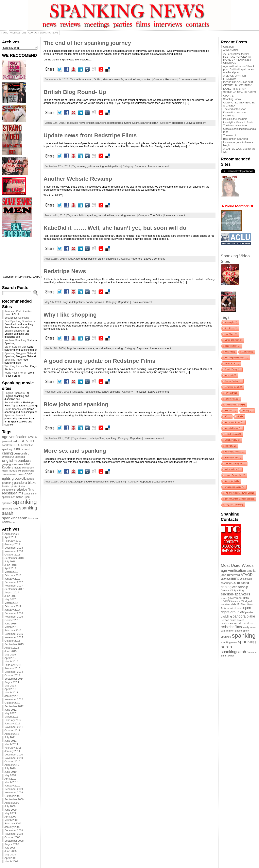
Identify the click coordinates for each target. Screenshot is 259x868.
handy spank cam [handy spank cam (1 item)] (234, 422)
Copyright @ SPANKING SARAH (22, 277)
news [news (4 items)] (21, 475)
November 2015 (14, 637)
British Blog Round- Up (75, 92)
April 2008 (10, 858)
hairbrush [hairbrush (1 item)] (230, 411)
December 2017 (14, 582)
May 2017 (10, 599)
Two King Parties (14, 366)
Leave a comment (196, 123)
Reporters (171, 79)
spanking (111, 259)
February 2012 (13, 720)
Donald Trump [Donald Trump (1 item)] (232, 369)
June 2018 (11, 565)
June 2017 (11, 596)
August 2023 (12, 534)
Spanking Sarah (14, 415)
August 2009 (12, 803)
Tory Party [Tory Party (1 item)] (231, 393)
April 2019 (10, 537)
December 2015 (14, 634)
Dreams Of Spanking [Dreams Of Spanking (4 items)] (13, 457)
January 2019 (12, 544)
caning (82, 166)
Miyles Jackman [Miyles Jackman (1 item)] (233, 340)
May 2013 (10, 686)
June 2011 (11, 741)
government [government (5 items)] (16, 464)
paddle (88, 482)
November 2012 (14, 699)
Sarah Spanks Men (15, 347)
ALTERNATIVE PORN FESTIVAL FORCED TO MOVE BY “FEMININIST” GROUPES (238, 58)
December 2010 (14, 755)
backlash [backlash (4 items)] (7, 445)
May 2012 (10, 713)
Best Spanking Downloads (20, 321)
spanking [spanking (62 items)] (25, 502)
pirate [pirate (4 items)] (14, 487)
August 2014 (12, 682)
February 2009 (13, 823)
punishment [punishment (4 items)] (8, 490)
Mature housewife (113, 79)
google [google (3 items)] (5, 464)
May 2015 (10, 655)
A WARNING (231, 50)
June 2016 (11, 624)
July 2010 (10, 768)
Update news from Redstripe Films (90, 135)
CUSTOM (229, 47)
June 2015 (11, 651)
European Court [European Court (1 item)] (233, 387)
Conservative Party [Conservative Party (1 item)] (235, 405)
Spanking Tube (13, 360)
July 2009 (10, 806)
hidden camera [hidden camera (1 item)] (233, 458)
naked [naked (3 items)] (14, 475)
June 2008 (11, 851)
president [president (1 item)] (230, 375)
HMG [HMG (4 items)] (27, 464)
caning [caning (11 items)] (7, 453)
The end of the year (234, 109)
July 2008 (10, 848)
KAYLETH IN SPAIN (235, 89)
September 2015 (14, 644)
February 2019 (13, 541)
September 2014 (14, 679)
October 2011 (12, 730)
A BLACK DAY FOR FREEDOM (235, 77)
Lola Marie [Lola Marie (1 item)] (231, 334)
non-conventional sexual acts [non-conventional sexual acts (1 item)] (239, 499)
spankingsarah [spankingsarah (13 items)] (15, 518)
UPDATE (228, 96)
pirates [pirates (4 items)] (22, 487)
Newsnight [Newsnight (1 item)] (231, 322)
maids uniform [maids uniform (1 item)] (232, 469)
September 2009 (14, 799)
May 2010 (10, 775)
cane (81, 392)
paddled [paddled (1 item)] (230, 352)
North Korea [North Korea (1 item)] (232, 399)
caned (89, 79)
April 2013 (10, 689)
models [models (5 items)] (13, 471)
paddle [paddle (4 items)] (30, 479)
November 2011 (14, 727)
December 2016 (14, 613)
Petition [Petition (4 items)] (6, 487)
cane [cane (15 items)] (17, 449)
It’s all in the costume (235, 119)
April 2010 (10, 779)
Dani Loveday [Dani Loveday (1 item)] (232, 440)
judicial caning (96, 166)
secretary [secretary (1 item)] (230, 446)
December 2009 (14, 789)
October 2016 (12, 620)
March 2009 (11, 820)
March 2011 (11, 744)
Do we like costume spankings (234, 114)
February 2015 (13, 665)
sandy (101, 259)
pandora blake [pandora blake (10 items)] (25, 483)
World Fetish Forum (16, 373)
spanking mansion (126, 215)
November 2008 (14, 834)
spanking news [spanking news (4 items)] (10, 509)
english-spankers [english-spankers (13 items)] (17, 460)
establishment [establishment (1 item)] (232, 346)
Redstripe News (65, 271)
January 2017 (12, 610)
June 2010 (11, 772)
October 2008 (12, 837)
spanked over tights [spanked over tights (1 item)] (235, 464)
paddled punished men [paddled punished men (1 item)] (236, 358)
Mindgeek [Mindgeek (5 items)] (28, 468)
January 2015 (12, 668)
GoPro (98, 79)
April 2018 (10, 568)
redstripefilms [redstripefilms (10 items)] (13, 493)
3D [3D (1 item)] (227, 416)
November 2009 (14, 792)
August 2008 (12, 844)
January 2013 (12, 696)
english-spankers (96, 123)
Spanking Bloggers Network (20, 353)
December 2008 (14, 830)
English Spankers (15, 331)
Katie (77, 259)
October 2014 (12, 675)
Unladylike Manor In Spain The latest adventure (238, 124)
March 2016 (11, 627)
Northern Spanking (15, 340)
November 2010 (14, 758)
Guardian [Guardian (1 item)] (247, 352)
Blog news (79, 123)
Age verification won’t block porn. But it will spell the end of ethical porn (239, 69)
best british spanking (85, 215)
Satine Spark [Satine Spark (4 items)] (23, 497)
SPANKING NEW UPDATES (240, 92)
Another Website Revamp (78, 179)
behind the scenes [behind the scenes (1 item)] (234, 452)
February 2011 (13, 748)
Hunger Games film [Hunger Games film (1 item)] (235, 475)
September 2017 (14, 589)
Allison (80, 79)
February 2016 (13, 630)
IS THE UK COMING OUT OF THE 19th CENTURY (238, 84)
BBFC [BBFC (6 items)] (16, 445)
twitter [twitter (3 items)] (12, 522)
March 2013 (11, 692)
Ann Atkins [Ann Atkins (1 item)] (231, 328)
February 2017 (13, 606)
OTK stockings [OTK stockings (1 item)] (233, 434)
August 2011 (12, 734)
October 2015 (12, 641)
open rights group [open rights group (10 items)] (17, 476)
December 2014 (14, 672)
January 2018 (12, 579)
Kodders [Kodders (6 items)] (7, 467)
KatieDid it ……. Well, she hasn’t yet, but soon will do (115, 228)
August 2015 (12, 648)
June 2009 (11, 810)
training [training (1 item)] (248, 411)
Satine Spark (132, 123)
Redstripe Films (13, 402)
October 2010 (12, 761)
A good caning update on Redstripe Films (99, 361)
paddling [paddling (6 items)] (8, 483)
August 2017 (12, 592)
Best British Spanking (17, 318)
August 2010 (12, 765)
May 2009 (10, 813)
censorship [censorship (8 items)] (21, 453)
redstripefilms (132, 79)
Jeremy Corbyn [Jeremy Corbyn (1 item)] (233, 381)
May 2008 (10, 855)
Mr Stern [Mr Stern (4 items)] (23, 471)
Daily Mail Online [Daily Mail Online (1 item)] (234, 505)
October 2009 (12, 796)
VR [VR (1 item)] (240, 416)
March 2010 (11, 782)
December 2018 (14, 548)
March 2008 (11, 861)
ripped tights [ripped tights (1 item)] (232, 481)
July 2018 (10, 561)
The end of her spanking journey (87, 43)
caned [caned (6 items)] (26, 449)
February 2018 (13, 575)
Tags (225, 317)
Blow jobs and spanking (76, 404)
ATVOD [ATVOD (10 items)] (28, 441)
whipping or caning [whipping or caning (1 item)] (235, 487)
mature (90, 348)
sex (112, 482)
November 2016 (14, 617)
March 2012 (11, 717)
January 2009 (12, 827)
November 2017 (14, 586)
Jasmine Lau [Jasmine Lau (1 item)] (232, 364)
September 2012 (14, 706)
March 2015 (11, 661)
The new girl (230, 135)
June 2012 (11, 710)
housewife (79, 348)
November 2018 (14, 551)
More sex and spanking (75, 451)
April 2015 (10, 658)
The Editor (156, 215)
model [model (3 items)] (5, 471)
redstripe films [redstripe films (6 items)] (25, 490)
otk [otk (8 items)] (24, 478)
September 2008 (14, 841)
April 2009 (10, 817)
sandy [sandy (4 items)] (27, 494)
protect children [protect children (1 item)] (233, 428)
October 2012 (12, 703)
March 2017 (11, 603)
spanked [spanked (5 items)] (7, 503)
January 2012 (12, 724)
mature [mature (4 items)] (18, 468)
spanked (146, 79)
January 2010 (12, 786)
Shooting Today (232, 99)
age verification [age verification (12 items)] (15, 437)
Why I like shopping (70, 315)
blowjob (83, 438)
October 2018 (12, 555)
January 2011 (12, 751)
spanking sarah (149, 123)
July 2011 (10, 737)
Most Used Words (237, 565)
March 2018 (11, 572)
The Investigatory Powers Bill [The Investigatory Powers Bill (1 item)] (239, 493)
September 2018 (14, 558)
